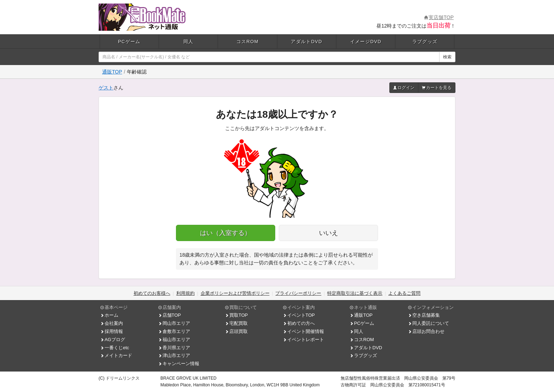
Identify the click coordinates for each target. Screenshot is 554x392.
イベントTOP (299, 315)
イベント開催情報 (303, 331)
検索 (447, 57)
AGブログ (113, 340)
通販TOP (112, 72)
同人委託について (429, 323)
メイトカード (116, 355)
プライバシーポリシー (298, 293)
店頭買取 (236, 331)
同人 (188, 42)
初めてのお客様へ (152, 293)
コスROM (247, 42)
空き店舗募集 (424, 315)
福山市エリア (174, 340)
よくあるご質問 (404, 293)
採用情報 (112, 331)
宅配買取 (236, 323)
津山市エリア (174, 355)
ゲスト (106, 88)
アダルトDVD (307, 42)
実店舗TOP (439, 17)
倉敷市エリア (174, 331)
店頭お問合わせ (426, 331)
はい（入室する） (225, 233)
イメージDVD (366, 42)
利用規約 (185, 293)
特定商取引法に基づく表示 (355, 293)
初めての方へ (299, 323)
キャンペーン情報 (179, 364)
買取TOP (237, 315)
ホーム (109, 315)
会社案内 (112, 323)
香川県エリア (174, 348)
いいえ (329, 233)
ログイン (404, 88)
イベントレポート (303, 340)
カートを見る (437, 88)
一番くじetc (115, 348)
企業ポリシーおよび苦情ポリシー (235, 293)
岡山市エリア (174, 323)
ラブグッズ (425, 42)
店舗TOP (170, 315)
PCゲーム (129, 42)
